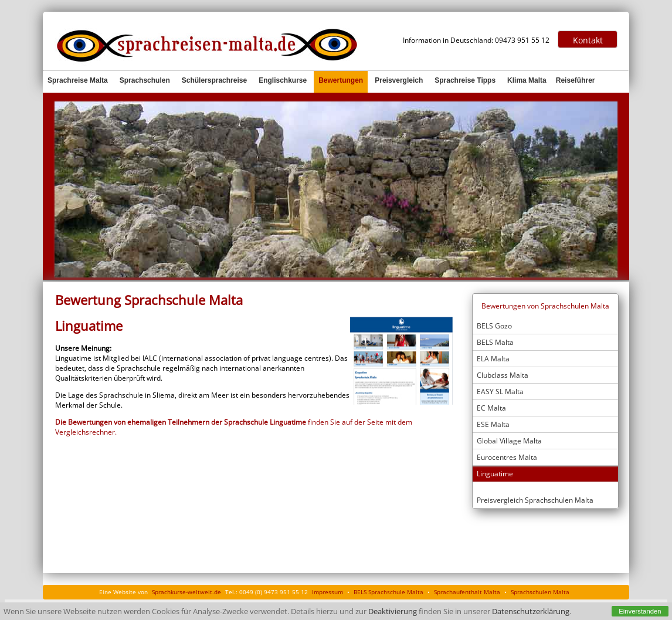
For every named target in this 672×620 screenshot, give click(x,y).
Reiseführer (576, 80)
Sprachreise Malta (78, 80)
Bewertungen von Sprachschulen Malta (545, 306)
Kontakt (588, 40)
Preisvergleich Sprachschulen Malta (535, 500)
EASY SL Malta (500, 392)
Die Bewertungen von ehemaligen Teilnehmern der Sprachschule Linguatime (181, 422)
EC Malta (491, 408)
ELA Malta (493, 359)
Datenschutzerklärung (531, 611)
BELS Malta (495, 342)
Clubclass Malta (503, 375)
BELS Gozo (494, 326)
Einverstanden (640, 611)
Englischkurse (283, 80)
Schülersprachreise (214, 80)
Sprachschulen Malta (540, 592)
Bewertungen (341, 80)
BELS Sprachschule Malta (388, 592)
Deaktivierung (393, 611)
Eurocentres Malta (507, 457)
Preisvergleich (399, 80)
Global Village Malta (509, 441)
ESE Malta (493, 424)
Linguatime (495, 474)
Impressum (327, 592)
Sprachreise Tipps (465, 80)
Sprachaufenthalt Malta (467, 592)
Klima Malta (527, 80)
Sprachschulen (145, 80)
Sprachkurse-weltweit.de (186, 592)
